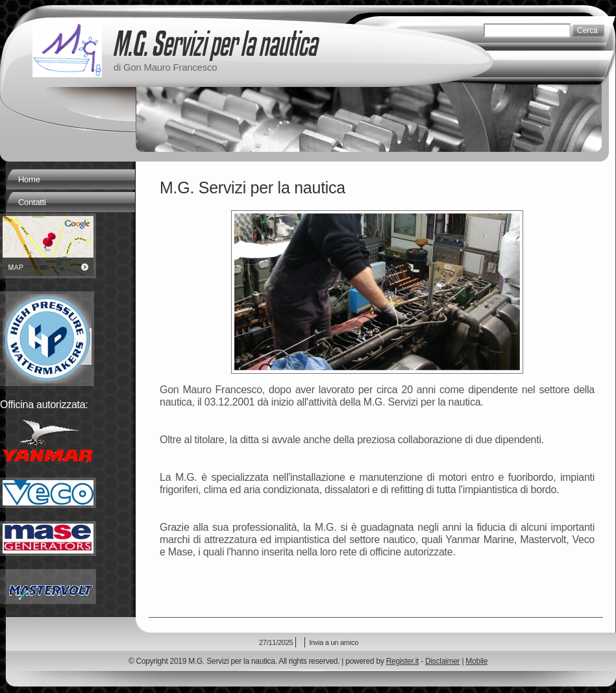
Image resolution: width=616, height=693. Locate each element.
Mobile (476, 661)
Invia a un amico (334, 642)
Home (29, 179)
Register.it (402, 661)
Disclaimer (442, 661)
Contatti (32, 202)
